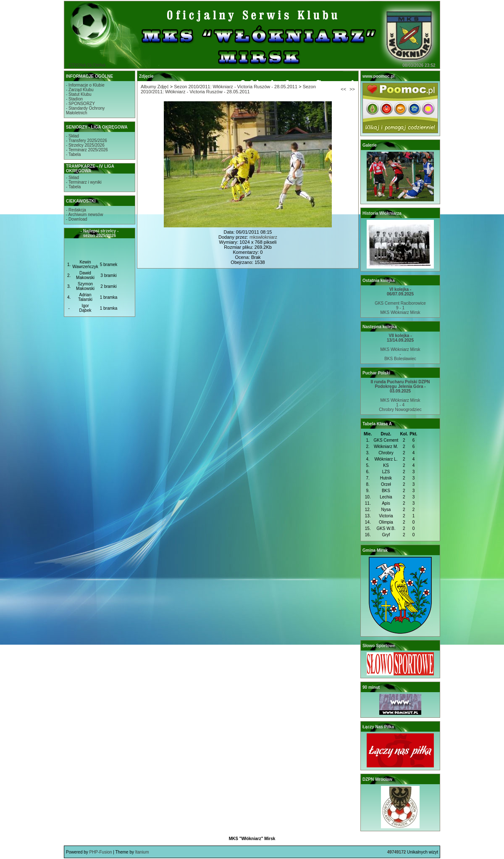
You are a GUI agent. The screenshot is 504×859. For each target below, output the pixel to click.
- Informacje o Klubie (85, 85)
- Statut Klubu (79, 94)
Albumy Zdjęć (155, 87)
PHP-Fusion (101, 852)
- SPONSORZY (80, 104)
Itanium (142, 852)
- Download (77, 219)
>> (352, 89)
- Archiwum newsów (84, 215)
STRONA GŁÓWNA (87, 65)
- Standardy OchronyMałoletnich (85, 111)
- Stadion (74, 99)
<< (343, 89)
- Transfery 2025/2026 (87, 141)
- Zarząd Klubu (80, 90)
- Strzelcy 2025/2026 (85, 145)
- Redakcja (76, 210)
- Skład (72, 136)
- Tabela (73, 154)
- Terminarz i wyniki (84, 182)
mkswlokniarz (263, 237)
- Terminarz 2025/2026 (87, 150)
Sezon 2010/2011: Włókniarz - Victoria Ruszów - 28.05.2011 (236, 87)
